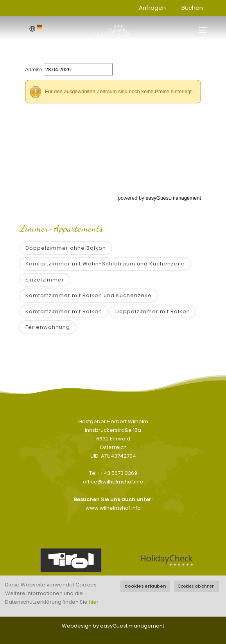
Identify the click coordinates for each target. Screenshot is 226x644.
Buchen (192, 8)
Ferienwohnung (48, 327)
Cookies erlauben (145, 586)
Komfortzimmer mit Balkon (64, 311)
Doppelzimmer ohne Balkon (66, 248)
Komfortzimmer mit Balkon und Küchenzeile (89, 295)
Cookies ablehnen (196, 586)
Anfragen (152, 8)
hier (94, 602)
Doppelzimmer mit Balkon (153, 311)
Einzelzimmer (45, 280)
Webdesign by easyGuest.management (113, 626)
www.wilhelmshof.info (113, 508)
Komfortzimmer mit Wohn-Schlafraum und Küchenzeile (105, 264)
